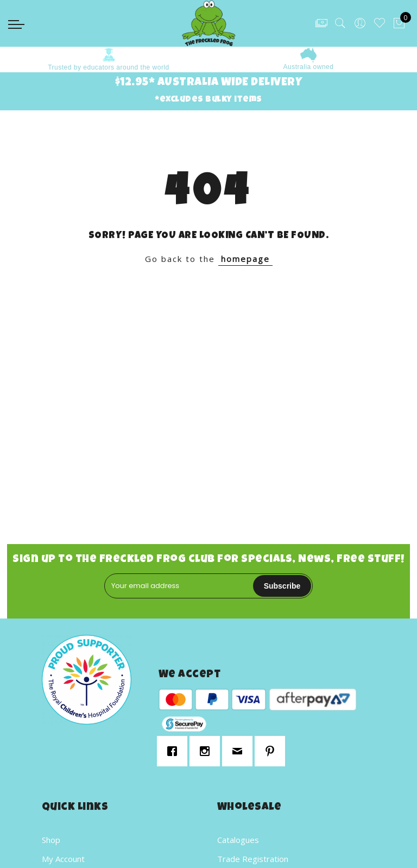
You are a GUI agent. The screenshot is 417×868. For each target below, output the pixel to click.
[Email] (240, 751)
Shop (51, 840)
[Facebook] (175, 751)
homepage (245, 259)
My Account (63, 859)
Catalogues (238, 840)
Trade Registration (253, 859)
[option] (109, 60)
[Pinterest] (273, 751)
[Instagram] (207, 751)
